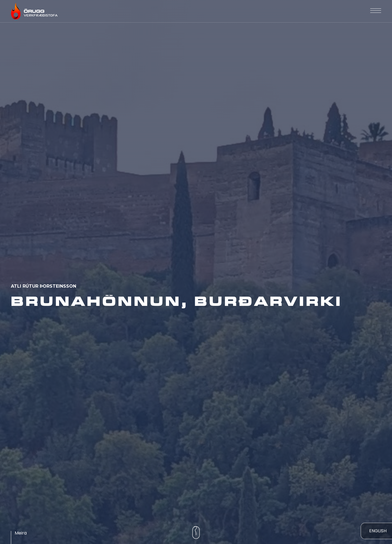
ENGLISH (378, 531)
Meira (21, 533)
